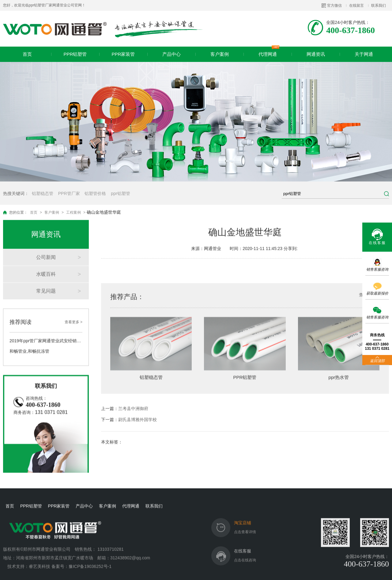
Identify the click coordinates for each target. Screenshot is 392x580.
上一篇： (125, 401)
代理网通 (269, 52)
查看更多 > (73, 315)
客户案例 (220, 54)
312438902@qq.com (131, 551)
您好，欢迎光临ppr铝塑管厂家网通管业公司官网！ (44, 5)
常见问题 (46, 284)
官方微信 (334, 6)
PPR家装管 (123, 54)
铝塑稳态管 (43, 193)
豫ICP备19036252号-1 (90, 559)
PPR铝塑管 (75, 54)
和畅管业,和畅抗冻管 (29, 344)
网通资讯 (316, 54)
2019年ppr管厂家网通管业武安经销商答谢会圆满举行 (46, 334)
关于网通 (364, 54)
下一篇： (129, 412)
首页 (27, 54)
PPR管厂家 (69, 193)
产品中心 (171, 54)
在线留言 (356, 6)
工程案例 (73, 212)
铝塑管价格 (95, 193)
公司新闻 (46, 250)
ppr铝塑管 (120, 193)
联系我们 (379, 6)
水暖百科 (46, 267)
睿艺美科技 (40, 559)
